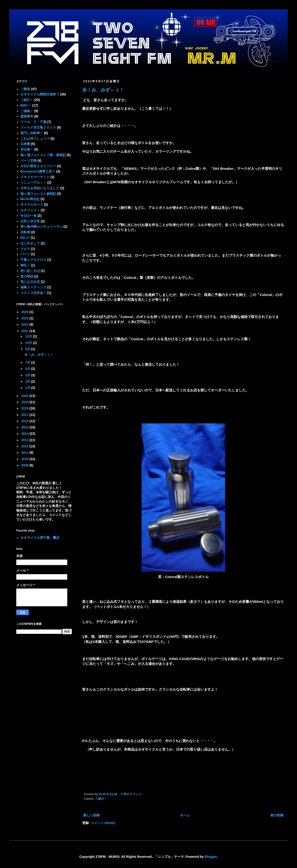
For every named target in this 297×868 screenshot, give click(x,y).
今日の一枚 (29, 216)
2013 (25, 440)
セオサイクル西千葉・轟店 (40, 538)
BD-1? (25, 238)
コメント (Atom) (103, 823)
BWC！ (26, 105)
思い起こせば (30, 271)
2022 (25, 324)
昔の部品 (27, 276)
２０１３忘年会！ (33, 293)
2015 (25, 427)
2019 (25, 402)
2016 (25, 421)
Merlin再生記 (30, 199)
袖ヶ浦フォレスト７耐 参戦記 (43, 155)
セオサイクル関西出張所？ (40, 94)
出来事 (25, 144)
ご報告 (25, 89)
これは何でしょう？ (35, 138)
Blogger (211, 857)
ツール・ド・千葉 (33, 122)
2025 (25, 312)
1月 (28, 388)
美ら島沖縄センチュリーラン (42, 226)
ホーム (185, 815)
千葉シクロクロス (33, 260)
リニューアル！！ (33, 182)
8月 (28, 349)
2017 (25, 415)
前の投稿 (277, 815)
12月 (29, 336)
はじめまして (30, 243)
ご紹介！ (101, 799)
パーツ (25, 254)
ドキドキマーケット (35, 177)
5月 (28, 369)
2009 (25, 465)
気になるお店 (30, 282)
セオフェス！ (30, 210)
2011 (25, 453)
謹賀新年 (27, 116)
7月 (28, 362)
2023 (25, 318)
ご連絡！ (27, 111)
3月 (28, 375)
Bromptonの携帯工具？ (38, 171)
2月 (28, 381)
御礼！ (25, 265)
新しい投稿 (91, 815)
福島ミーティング (33, 287)
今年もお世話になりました (40, 188)
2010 (25, 459)
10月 (29, 343)
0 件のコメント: (132, 794)
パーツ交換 (29, 160)
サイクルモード (32, 204)
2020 (25, 396)
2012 (25, 446)
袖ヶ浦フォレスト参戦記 (38, 194)
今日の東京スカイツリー (38, 166)
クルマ (25, 249)
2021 (25, 331)
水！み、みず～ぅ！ (103, 90)
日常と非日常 (30, 221)
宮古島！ (27, 149)
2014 (25, 434)
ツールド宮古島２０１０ (38, 127)
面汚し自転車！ (32, 133)
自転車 (25, 232)
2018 (25, 408)
